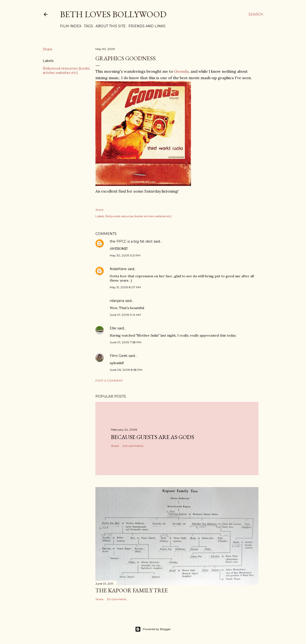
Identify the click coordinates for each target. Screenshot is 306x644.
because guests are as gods (153, 437)
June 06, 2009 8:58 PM (126, 370)
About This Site (111, 26)
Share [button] (48, 49)
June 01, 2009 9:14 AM (125, 315)
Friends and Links (147, 26)
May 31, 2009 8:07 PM (125, 287)
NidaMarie (118, 269)
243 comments (133, 446)
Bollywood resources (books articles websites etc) (66, 71)
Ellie (113, 328)
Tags (88, 26)
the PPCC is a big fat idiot (131, 241)
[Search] (256, 14)
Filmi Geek (119, 356)
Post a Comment (109, 380)
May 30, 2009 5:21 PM (125, 255)
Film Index (71, 26)
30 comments (117, 599)
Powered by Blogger (153, 629)
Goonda (181, 71)
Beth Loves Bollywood (113, 14)
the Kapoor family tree (132, 590)
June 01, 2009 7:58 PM (126, 342)
